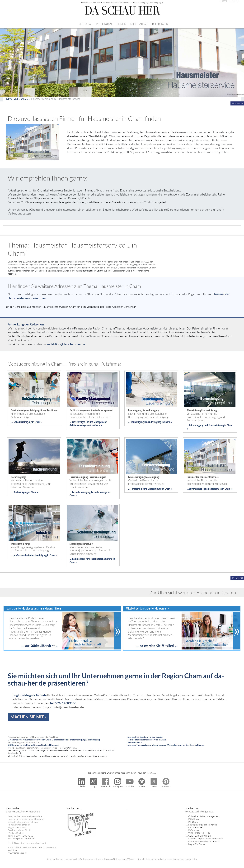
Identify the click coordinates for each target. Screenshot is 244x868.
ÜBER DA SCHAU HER (200, 836)
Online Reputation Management (204, 816)
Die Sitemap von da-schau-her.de (204, 841)
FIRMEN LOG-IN (230, 1)
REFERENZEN (160, 24)
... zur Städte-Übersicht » (39, 646)
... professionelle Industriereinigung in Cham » (34, 555)
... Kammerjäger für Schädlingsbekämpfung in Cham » (92, 560)
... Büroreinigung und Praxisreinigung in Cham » (210, 427)
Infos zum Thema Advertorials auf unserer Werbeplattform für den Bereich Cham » (165, 745)
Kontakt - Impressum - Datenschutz (206, 838)
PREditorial (194, 819)
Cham (25, 99)
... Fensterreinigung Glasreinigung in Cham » (150, 489)
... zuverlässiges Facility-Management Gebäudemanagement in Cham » (88, 424)
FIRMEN (121, 24)
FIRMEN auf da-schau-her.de (203, 825)
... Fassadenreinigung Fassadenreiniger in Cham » (90, 494)
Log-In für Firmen (197, 844)
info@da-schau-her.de (69, 707)
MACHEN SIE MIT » (29, 717)
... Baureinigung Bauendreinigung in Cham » (150, 422)
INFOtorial (12, 99)
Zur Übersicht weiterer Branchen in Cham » (193, 592)
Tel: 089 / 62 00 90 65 (63, 703)
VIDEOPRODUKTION (199, 833)
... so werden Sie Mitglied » (156, 646)
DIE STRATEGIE (139, 24)
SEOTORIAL (85, 24)
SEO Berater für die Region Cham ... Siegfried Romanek (33, 745)
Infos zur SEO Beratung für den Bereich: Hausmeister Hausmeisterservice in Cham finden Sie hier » (147, 740)
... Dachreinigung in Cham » (25, 492)
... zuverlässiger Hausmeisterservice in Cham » (210, 489)
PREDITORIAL (104, 24)
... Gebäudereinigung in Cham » (27, 422)
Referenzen (194, 830)
